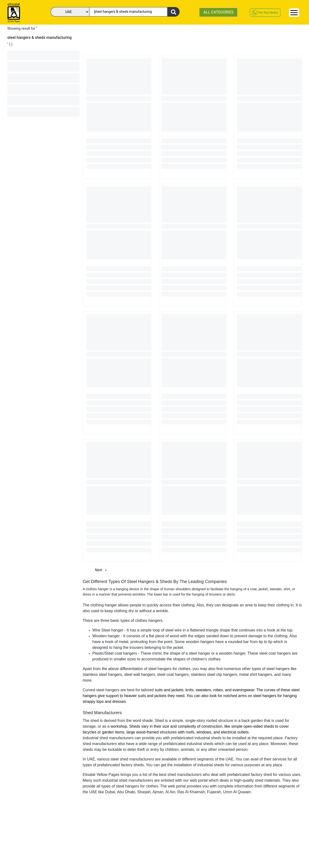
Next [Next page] (102, 570)
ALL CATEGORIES (218, 12)
